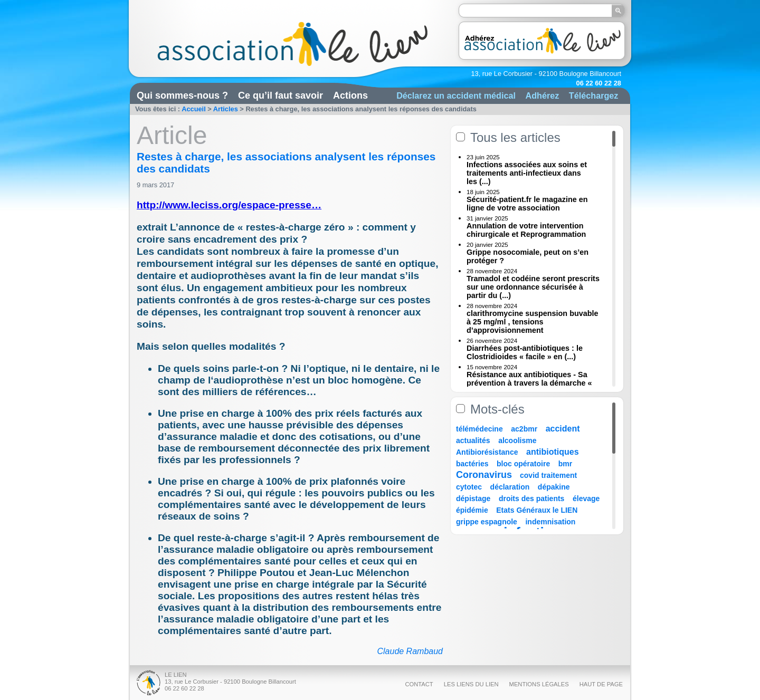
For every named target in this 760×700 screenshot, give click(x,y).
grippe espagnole (487, 522)
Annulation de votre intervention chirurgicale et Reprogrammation (526, 230)
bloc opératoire (523, 464)
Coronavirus (485, 475)
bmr (565, 464)
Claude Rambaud (410, 651)
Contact (419, 684)
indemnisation (550, 522)
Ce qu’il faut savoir (281, 95)
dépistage (473, 498)
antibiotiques (553, 452)
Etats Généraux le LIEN (537, 510)
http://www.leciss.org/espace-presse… (229, 205)
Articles (226, 109)
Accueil (194, 109)
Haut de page (601, 684)
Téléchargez (594, 95)
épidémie (472, 510)
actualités (473, 440)
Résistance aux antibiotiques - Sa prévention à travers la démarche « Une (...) (529, 383)
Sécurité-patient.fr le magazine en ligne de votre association (527, 204)
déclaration (510, 487)
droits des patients (531, 498)
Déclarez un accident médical (456, 95)
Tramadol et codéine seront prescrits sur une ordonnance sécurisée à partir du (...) (533, 287)
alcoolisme (517, 440)
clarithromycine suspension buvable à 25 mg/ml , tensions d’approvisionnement (533, 322)
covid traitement (548, 475)
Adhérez (542, 95)
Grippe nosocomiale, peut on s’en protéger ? (528, 256)
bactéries (472, 464)
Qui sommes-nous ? (182, 95)
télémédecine (479, 429)
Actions (350, 95)
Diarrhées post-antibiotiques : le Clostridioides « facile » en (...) (525, 352)
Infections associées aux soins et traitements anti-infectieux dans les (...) (527, 173)
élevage (586, 498)
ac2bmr (524, 429)
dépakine (554, 487)
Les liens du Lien (471, 684)
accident (563, 429)
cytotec (469, 487)
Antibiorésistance (487, 452)
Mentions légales (539, 684)
